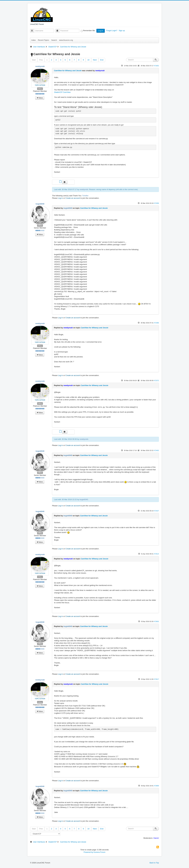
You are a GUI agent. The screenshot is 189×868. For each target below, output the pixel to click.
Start (34, 60)
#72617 (156, 679)
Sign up (122, 31)
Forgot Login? (112, 31)
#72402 (156, 450)
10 (88, 60)
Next (95, 60)
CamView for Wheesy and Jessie (68, 71)
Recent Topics (43, 40)
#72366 (156, 323)
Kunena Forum (99, 852)
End (102, 60)
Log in (101, 31)
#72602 (156, 621)
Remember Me (89, 31)
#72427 (156, 511)
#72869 (156, 786)
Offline (40, 89)
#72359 (156, 203)
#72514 (156, 554)
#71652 (156, 66)
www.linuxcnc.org (66, 40)
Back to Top (154, 863)
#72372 (156, 381)
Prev (41, 60)
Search (54, 40)
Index (34, 40)
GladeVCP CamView (62, 92)
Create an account (73, 198)
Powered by (88, 852)
